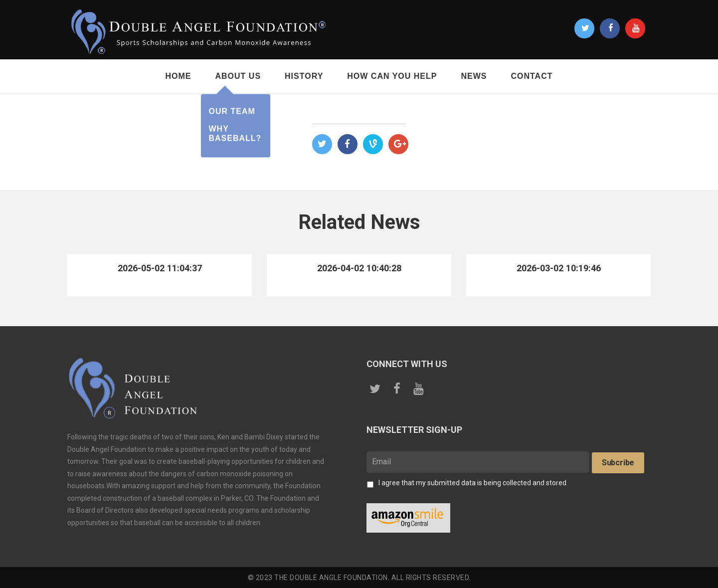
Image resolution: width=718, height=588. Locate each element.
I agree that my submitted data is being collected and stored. (473, 483)
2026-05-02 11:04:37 (160, 268)
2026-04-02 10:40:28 (359, 268)
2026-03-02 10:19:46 (558, 268)
